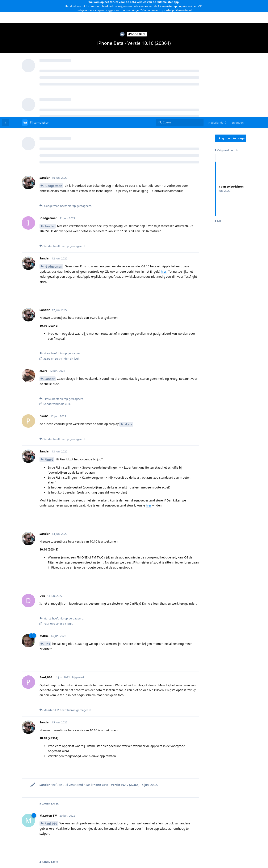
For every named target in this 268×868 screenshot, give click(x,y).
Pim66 (49, 343)
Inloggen (238, 6)
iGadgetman (53, 69)
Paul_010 (51, 707)
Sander (50, 109)
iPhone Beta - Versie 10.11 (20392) (157, 803)
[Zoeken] (180, 5)
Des (47, 527)
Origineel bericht (227, 33)
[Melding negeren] (103, 859)
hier (164, 155)
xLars (128, 307)
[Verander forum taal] (217, 6)
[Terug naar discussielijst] (5, 5)
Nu (218, 104)
